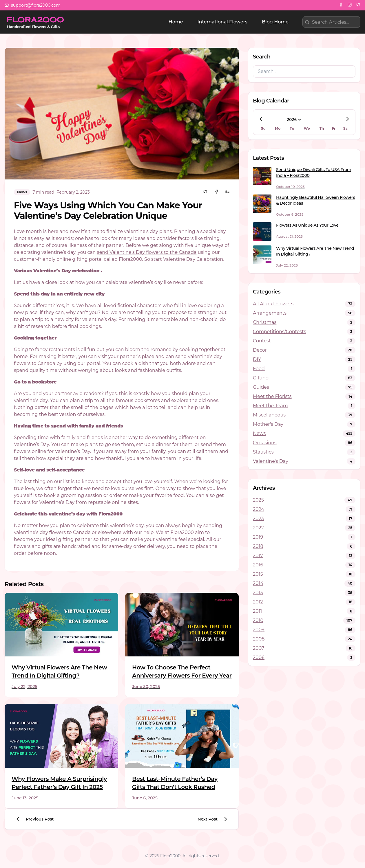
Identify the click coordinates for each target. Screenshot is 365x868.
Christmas (265, 322)
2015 (258, 574)
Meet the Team (270, 406)
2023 (258, 519)
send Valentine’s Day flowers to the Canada (147, 252)
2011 (257, 611)
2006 (259, 657)
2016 (258, 565)
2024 (259, 509)
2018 (258, 546)
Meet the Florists (272, 396)
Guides (261, 387)
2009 (259, 630)
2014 (258, 583)
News (259, 433)
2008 (259, 639)
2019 (258, 537)
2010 (258, 620)
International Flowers (222, 22)
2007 (259, 648)
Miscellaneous (269, 415)
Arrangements (270, 313)
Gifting (261, 378)
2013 (258, 593)
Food (259, 369)
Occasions (265, 443)
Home (176, 22)
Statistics (263, 452)
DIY (257, 359)
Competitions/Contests (279, 332)
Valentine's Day (271, 461)
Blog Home (275, 22)
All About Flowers (273, 304)
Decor (260, 350)
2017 (258, 556)
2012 (258, 602)
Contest (262, 341)
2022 (258, 528)
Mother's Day (268, 424)
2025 (258, 500)
